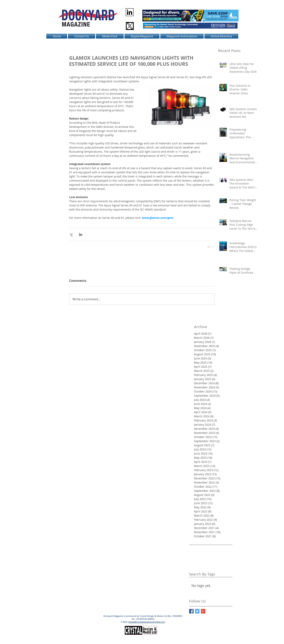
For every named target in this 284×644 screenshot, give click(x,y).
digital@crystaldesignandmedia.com (147, 622)
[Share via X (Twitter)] (71, 234)
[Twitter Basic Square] (197, 611)
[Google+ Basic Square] (203, 611)
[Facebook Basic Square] (191, 611)
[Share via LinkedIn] (81, 234)
